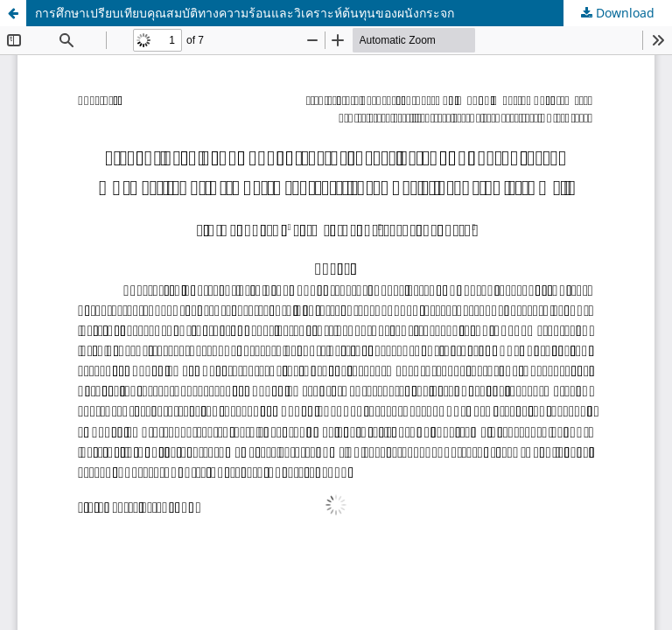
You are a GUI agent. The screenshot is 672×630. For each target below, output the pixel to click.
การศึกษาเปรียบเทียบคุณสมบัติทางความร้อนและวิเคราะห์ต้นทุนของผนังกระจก (245, 13)
